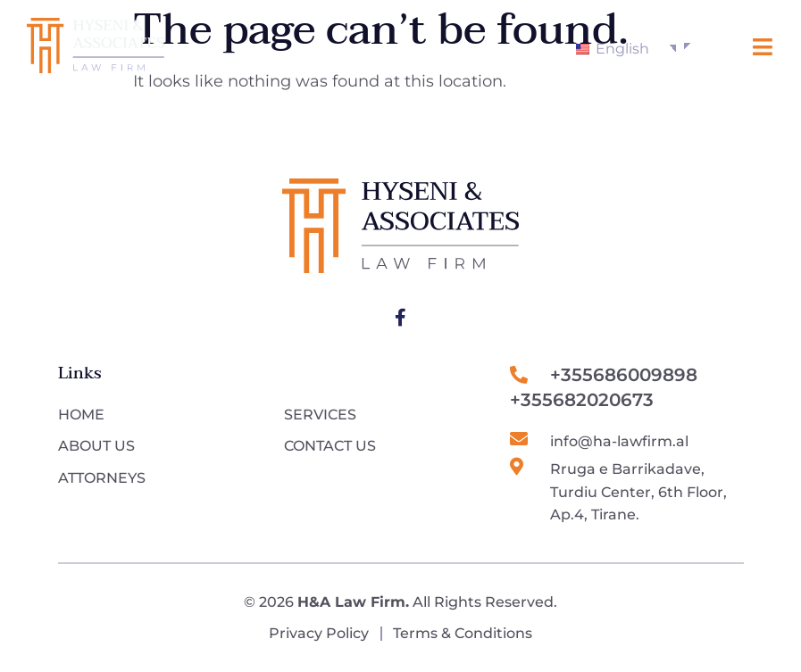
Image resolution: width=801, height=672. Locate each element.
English (613, 49)
